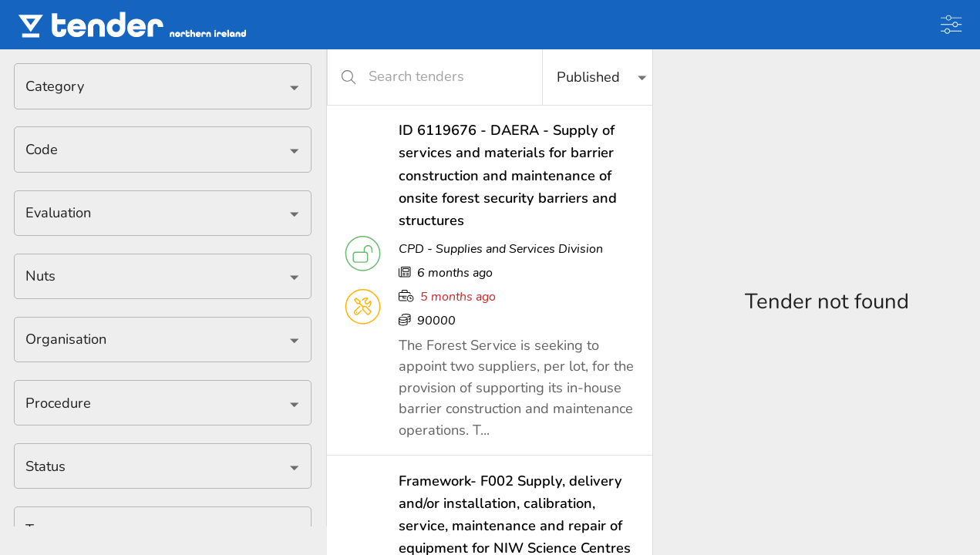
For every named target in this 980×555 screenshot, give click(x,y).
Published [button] (588, 77)
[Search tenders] (445, 77)
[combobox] (151, 86)
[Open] (294, 87)
